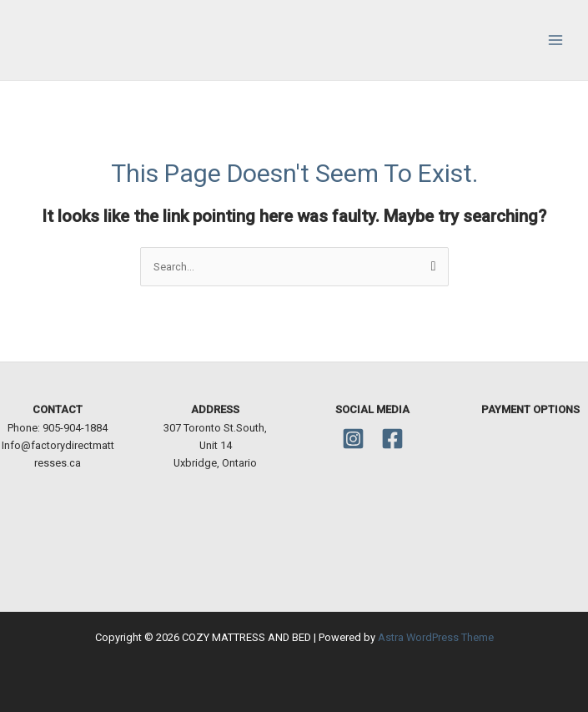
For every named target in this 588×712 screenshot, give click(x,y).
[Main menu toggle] (555, 40)
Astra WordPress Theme (436, 637)
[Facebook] (392, 439)
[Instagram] (353, 439)
